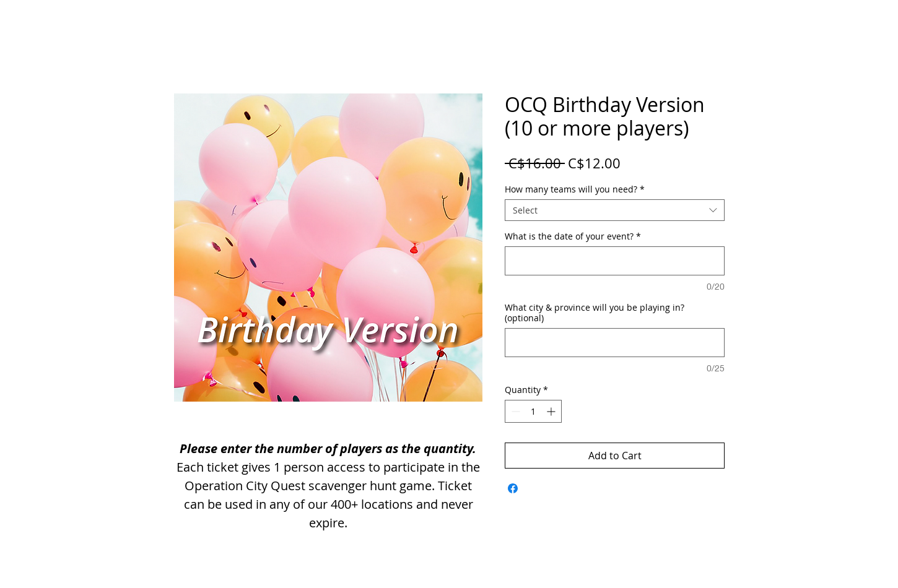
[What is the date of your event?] (615, 261)
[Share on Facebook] (513, 488)
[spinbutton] (533, 411)
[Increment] (552, 411)
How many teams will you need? (575, 189)
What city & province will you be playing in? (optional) (595, 313)
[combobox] (615, 210)
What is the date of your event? (573, 236)
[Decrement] (514, 411)
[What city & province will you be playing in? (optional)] (615, 343)
